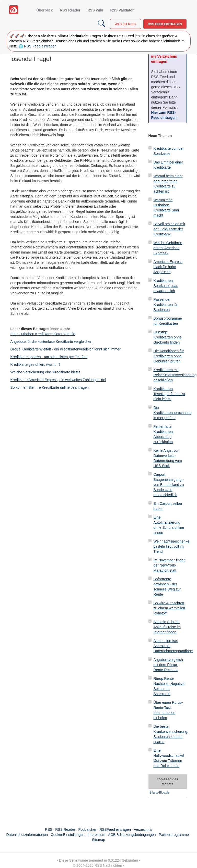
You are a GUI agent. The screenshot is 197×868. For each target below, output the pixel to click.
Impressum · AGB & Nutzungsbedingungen (122, 835)
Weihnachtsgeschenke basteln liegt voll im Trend (172, 546)
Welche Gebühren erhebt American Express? (168, 248)
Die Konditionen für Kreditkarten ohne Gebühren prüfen (169, 356)
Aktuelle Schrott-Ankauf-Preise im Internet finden (167, 627)
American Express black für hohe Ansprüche (168, 267)
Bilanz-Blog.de (160, 792)
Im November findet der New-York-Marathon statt (169, 565)
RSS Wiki (95, 10)
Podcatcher (88, 829)
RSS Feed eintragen (165, 24)
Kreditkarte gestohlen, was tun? (36, 364)
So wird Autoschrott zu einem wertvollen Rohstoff (169, 608)
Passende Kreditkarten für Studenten (166, 305)
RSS (49, 829)
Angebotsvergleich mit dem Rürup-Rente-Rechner (168, 665)
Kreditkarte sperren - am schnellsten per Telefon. (49, 357)
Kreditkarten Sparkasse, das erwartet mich (166, 286)
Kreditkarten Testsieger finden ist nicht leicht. (169, 394)
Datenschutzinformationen (27, 835)
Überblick (45, 10)
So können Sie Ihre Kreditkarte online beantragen (50, 387)
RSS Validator (122, 10)
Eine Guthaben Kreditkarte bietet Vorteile (43, 334)
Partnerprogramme (174, 835)
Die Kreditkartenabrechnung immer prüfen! (173, 413)
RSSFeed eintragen (115, 829)
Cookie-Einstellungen (68, 835)
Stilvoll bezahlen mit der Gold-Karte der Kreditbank (169, 229)
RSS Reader (70, 10)
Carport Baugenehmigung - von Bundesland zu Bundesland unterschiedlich (169, 485)
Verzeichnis (143, 829)
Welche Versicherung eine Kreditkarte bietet (45, 372)
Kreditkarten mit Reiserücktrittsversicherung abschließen (175, 375)
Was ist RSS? (126, 24)
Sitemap (98, 840)
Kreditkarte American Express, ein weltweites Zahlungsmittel (58, 380)
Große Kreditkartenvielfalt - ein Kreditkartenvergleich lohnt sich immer (66, 349)
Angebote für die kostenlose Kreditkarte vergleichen (51, 342)
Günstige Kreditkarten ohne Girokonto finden (168, 337)
